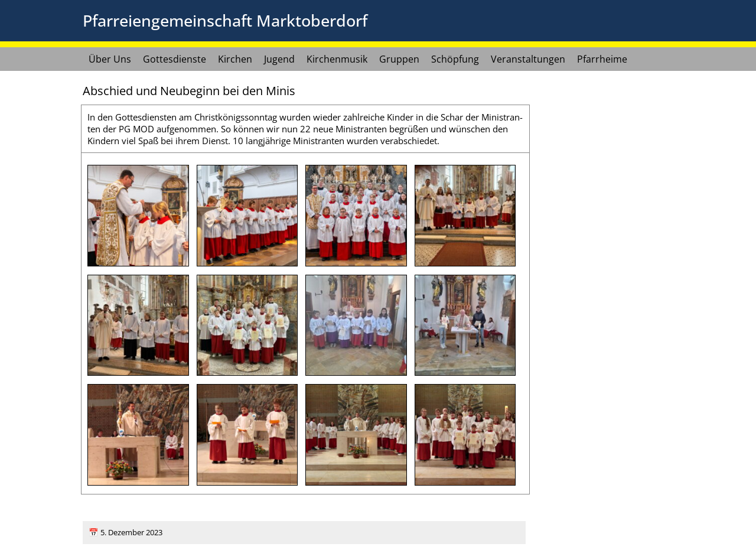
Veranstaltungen (528, 59)
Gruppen (399, 59)
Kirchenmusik (337, 59)
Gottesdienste (175, 59)
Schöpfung (455, 59)
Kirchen (235, 59)
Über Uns (110, 59)
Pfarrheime (602, 59)
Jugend (279, 59)
